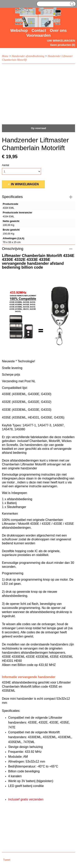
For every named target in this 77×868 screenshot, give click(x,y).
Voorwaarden (38, 35)
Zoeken (71, 4)
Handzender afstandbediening (28, 56)
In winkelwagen (25, 184)
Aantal (6, 165)
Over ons (58, 30)
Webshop (19, 30)
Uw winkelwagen (61, 41)
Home (5, 56)
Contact (39, 30)
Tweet (7, 860)
